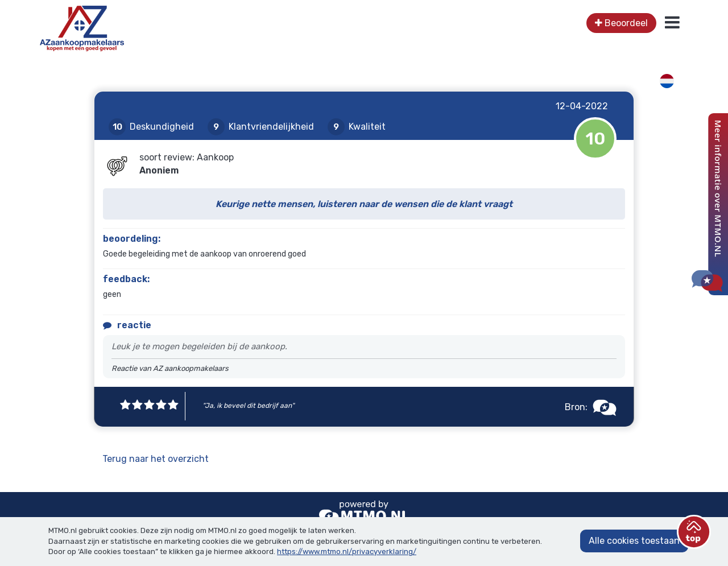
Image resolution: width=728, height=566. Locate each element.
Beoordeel (621, 23)
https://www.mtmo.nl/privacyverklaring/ (347, 551)
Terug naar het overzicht (156, 459)
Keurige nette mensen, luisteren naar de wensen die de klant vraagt (364, 204)
